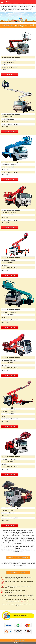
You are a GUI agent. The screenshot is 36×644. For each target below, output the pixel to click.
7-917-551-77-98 (25, 601)
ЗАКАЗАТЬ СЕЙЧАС (10, 132)
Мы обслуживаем (18, 643)
